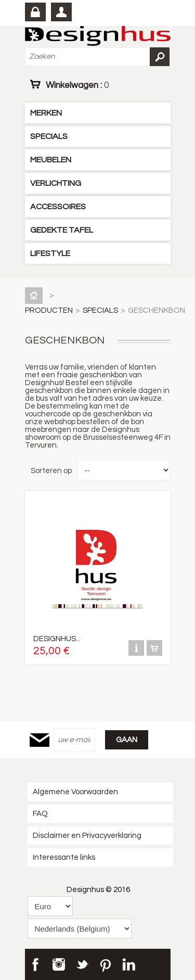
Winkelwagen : (77, 85)
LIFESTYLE (50, 253)
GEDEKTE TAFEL (62, 230)
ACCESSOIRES (58, 207)
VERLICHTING (56, 183)
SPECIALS (49, 136)
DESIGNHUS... (57, 639)
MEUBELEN (51, 160)
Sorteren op (51, 471)
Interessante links (64, 857)
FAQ (40, 814)
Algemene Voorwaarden (75, 792)
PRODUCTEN (49, 310)
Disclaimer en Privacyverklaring (87, 836)
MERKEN (46, 113)
